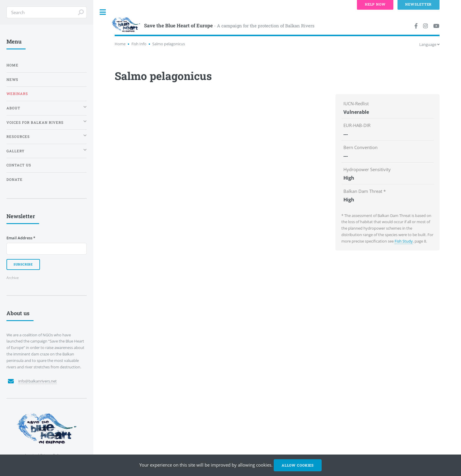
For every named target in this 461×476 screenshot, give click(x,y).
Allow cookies (298, 465)
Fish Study (404, 241)
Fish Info (139, 44)
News (12, 80)
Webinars (17, 94)
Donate (15, 179)
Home (120, 44)
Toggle (103, 12)
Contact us (19, 165)
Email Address (21, 238)
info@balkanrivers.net (37, 381)
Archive (13, 278)
